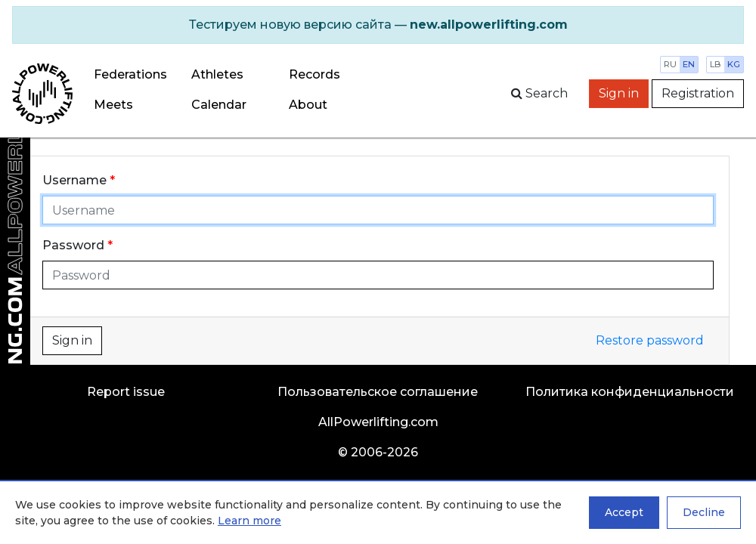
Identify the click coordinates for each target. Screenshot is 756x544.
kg (734, 64)
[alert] (378, 25)
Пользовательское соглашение (378, 392)
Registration (698, 93)
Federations (130, 74)
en (689, 64)
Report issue (126, 392)
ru (670, 64)
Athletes (217, 74)
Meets (113, 105)
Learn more (249, 521)
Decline (704, 512)
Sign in (619, 93)
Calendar (219, 105)
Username (74, 180)
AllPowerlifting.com (378, 422)
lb (716, 64)
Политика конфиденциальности (630, 392)
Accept (624, 512)
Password (73, 245)
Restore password (650, 340)
